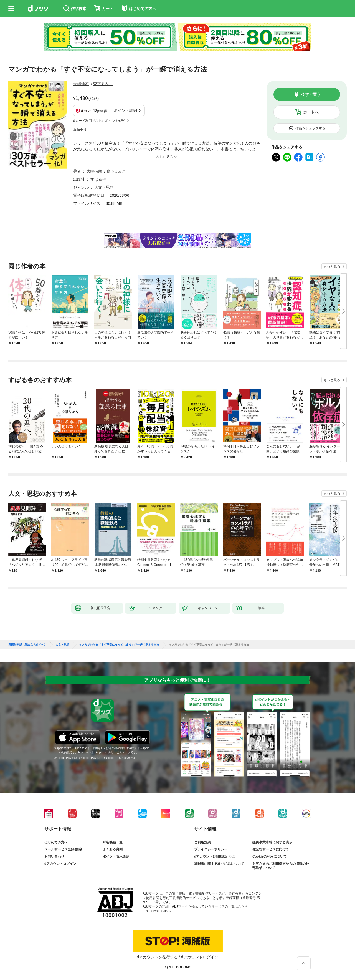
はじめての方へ (56, 842)
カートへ (311, 112)
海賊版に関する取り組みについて (219, 864)
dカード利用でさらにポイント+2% (99, 121)
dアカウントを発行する (157, 957)
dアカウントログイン (60, 864)
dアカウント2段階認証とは (214, 856)
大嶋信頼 (81, 84)
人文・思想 (104, 187)
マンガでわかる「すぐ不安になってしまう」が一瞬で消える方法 (119, 645)
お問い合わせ (54, 856)
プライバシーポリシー (211, 849)
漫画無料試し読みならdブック (27, 645)
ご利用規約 (202, 842)
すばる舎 (98, 179)
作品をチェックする (310, 128)
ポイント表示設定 (116, 856)
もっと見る (332, 266)
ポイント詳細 (125, 110)
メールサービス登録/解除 (63, 849)
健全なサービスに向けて (271, 849)
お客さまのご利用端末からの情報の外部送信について (281, 866)
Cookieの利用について (270, 856)
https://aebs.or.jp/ (159, 911)
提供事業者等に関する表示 (272, 842)
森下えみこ (103, 84)
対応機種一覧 (113, 842)
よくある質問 (113, 849)
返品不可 (80, 129)
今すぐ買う (311, 94)
